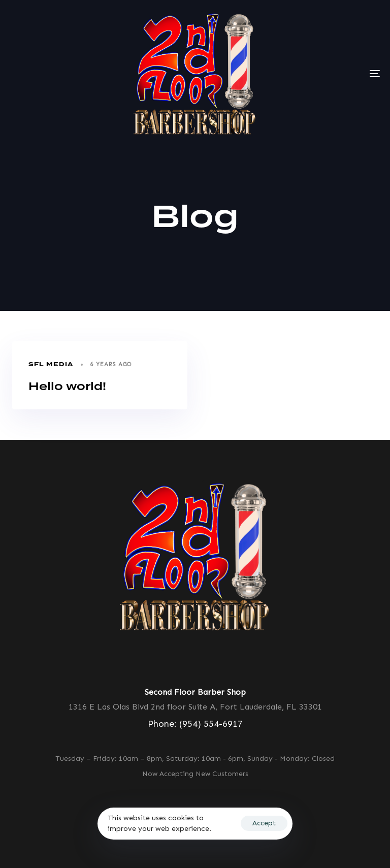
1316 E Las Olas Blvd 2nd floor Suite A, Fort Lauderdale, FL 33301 (195, 707)
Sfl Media (51, 364)
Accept (264, 823)
